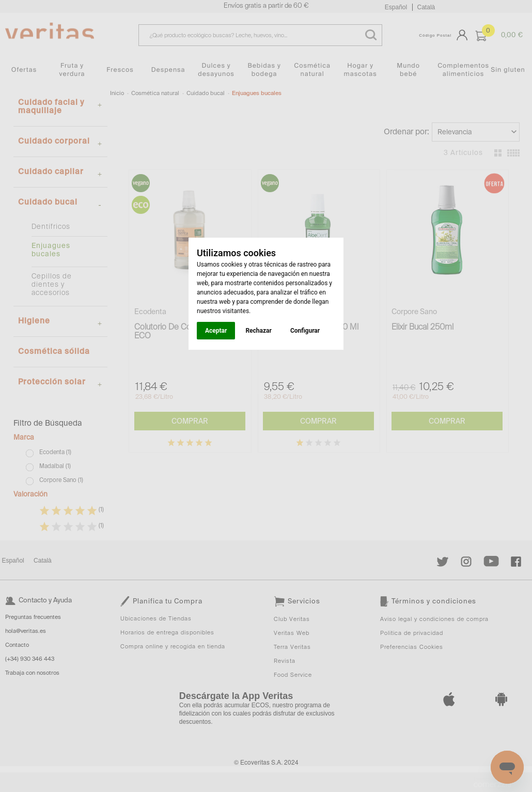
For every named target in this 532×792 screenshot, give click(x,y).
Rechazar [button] (258, 331)
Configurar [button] (305, 331)
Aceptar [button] (216, 331)
